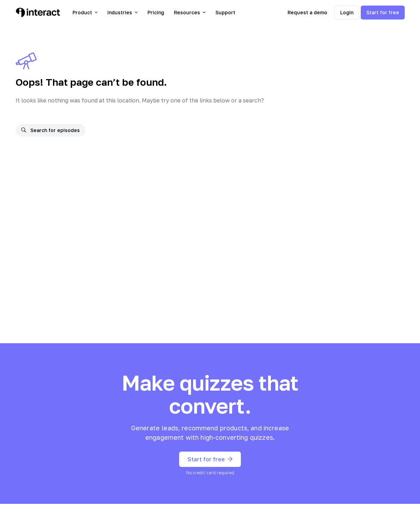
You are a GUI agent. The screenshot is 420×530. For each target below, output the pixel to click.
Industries (123, 12)
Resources (190, 12)
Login (347, 12)
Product (85, 12)
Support (225, 12)
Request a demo (307, 12)
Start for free (383, 12)
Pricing (156, 12)
